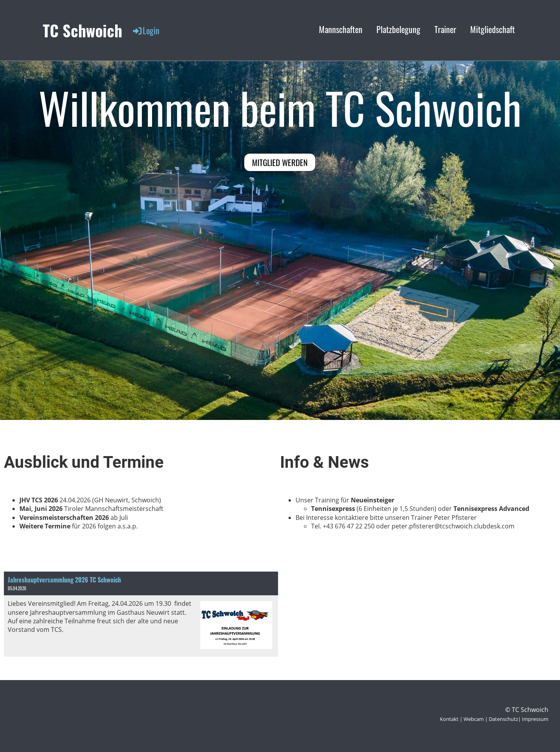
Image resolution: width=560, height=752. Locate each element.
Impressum (535, 719)
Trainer (445, 29)
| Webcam (471, 719)
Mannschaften (341, 29)
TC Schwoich (82, 30)
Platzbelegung (398, 29)
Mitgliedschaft (493, 29)
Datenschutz (503, 719)
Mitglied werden (280, 162)
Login (146, 30)
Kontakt (449, 719)
